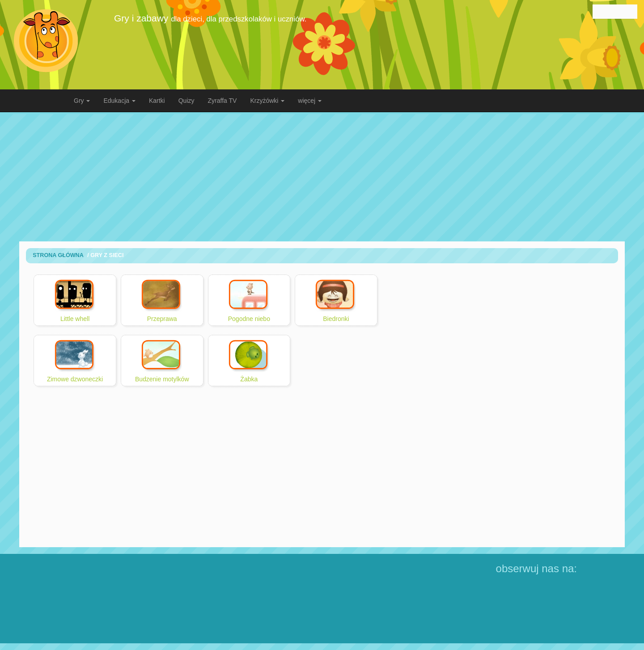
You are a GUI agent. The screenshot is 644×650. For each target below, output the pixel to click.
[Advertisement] (322, 177)
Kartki (157, 101)
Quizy (186, 101)
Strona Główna (58, 255)
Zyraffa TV (222, 101)
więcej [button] (310, 101)
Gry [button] (82, 101)
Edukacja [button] (119, 101)
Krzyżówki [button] (267, 101)
